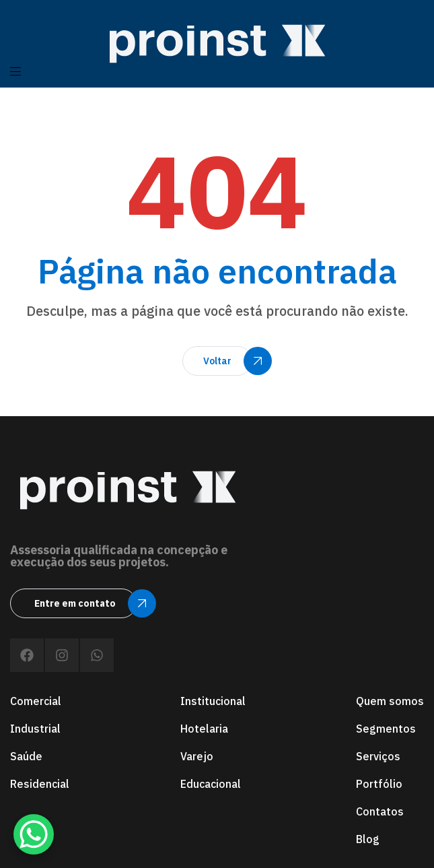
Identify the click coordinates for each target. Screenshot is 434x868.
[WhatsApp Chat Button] (34, 834)
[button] (217, 361)
